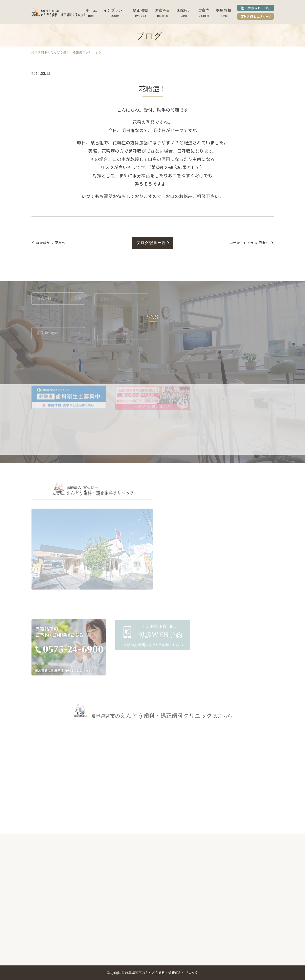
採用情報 (224, 10)
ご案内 (204, 10)
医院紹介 (184, 10)
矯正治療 (140, 10)
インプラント (115, 10)
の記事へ (51, 243)
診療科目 (162, 10)
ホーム (91, 10)
